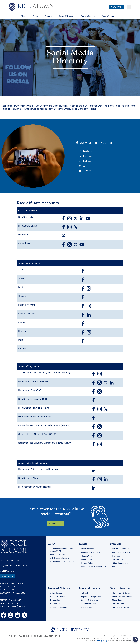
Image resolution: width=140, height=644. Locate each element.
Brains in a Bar (87, 559)
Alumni (22, 636)
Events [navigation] (37, 16)
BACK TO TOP (135, 639)
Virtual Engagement (120, 563)
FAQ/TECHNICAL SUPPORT (14, 566)
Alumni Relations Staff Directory (63, 562)
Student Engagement (59, 607)
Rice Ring (116, 556)
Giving (57, 636)
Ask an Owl (86, 593)
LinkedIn (85, 161)
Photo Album (117, 600)
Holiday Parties (87, 563)
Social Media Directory (121, 607)
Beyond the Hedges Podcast (92, 597)
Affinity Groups (56, 593)
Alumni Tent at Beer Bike (91, 552)
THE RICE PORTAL (10, 560)
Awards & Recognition (121, 549)
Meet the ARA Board (58, 555)
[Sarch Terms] (129, 7)
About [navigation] (25, 16)
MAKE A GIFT (117, 7)
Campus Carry (113, 641)
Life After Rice (87, 607)
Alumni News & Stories (121, 593)
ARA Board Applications (60, 558)
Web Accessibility (125, 641)
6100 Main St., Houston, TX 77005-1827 (118, 636)
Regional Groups (57, 604)
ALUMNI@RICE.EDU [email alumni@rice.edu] (19, 606)
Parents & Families (34, 636)
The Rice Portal (118, 604)
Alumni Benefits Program (122, 552)
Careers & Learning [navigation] (89, 16)
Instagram (85, 156)
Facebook (85, 151)
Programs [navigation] (50, 16)
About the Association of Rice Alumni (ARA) (62, 550)
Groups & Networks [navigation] (68, 16)
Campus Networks (57, 597)
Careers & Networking (90, 600)
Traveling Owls (118, 559)
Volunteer (116, 567)
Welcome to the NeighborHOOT (94, 567)
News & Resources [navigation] (111, 16)
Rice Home (13, 636)
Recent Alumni (56, 600)
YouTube (85, 171)
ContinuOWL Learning (90, 604)
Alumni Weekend (88, 556)
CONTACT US (56, 523)
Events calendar (88, 549)
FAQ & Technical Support (122, 597)
